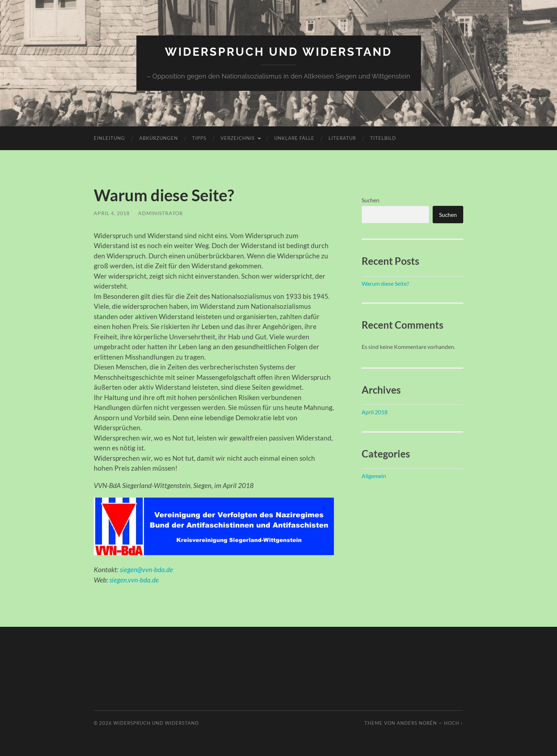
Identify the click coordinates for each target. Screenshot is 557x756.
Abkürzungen (159, 138)
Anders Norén (417, 723)
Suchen (371, 200)
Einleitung (109, 138)
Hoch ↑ (454, 723)
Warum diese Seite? (164, 195)
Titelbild (383, 138)
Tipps (199, 138)
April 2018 (375, 412)
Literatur (342, 138)
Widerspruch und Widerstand (278, 52)
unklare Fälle (294, 138)
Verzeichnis (238, 138)
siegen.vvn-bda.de (134, 580)
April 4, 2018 (112, 213)
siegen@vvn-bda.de (146, 569)
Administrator (161, 213)
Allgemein (374, 476)
